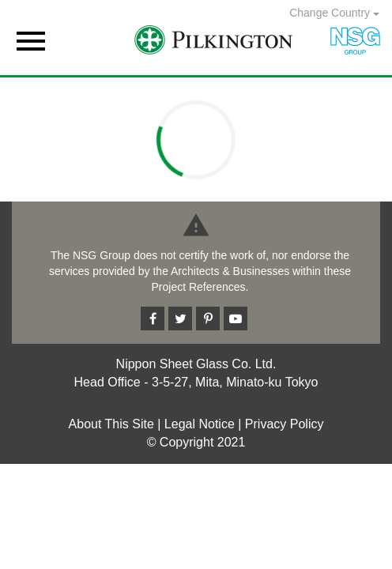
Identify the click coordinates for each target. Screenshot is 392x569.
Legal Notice (200, 424)
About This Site (111, 424)
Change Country (334, 13)
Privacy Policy (285, 424)
